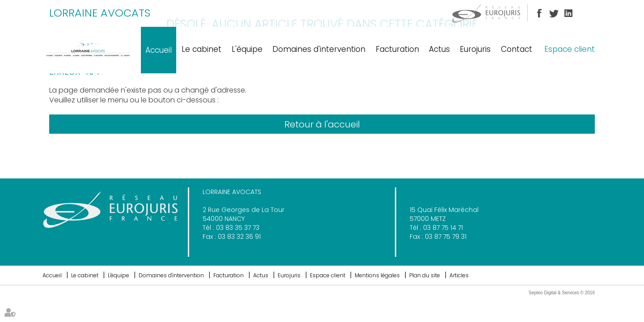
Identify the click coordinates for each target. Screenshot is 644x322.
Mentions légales (377, 275)
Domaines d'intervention (319, 49)
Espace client (570, 49)
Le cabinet (201, 49)
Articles (459, 275)
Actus (439, 49)
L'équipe (247, 49)
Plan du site (425, 275)
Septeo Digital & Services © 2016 (562, 293)
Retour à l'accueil (322, 124)
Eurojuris (475, 49)
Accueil (159, 50)
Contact (517, 49)
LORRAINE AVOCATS (100, 13)
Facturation (397, 49)
